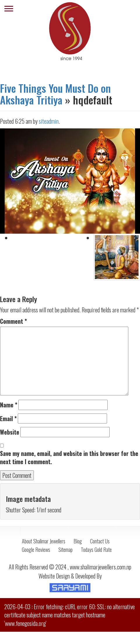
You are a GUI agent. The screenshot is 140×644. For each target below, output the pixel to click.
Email (8, 419)
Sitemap (65, 550)
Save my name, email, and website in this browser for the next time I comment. (69, 458)
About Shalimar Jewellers (44, 541)
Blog (78, 541)
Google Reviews (36, 550)
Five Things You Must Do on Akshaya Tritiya (55, 94)
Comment (13, 321)
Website (10, 432)
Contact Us (100, 541)
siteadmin (49, 121)
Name (9, 405)
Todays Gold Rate (96, 550)
